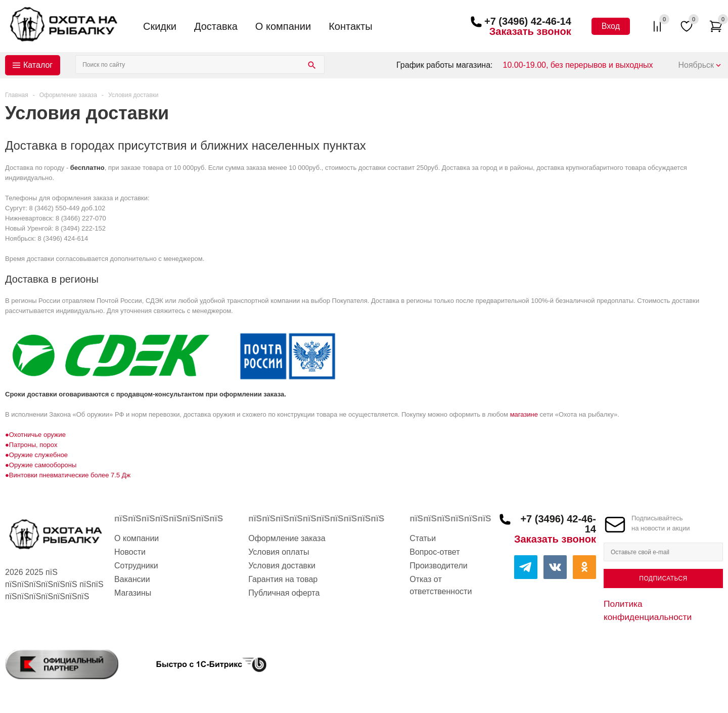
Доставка (216, 26)
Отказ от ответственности (441, 585)
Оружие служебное (38, 455)
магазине (524, 414)
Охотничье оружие (37, 435)
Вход (611, 26)
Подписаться (663, 578)
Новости (130, 552)
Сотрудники (136, 566)
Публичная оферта (284, 593)
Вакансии (132, 579)
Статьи (423, 538)
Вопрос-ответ (435, 552)
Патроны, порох (33, 445)
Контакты (350, 26)
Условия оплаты (279, 552)
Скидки (160, 26)
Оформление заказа (287, 538)
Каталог (38, 65)
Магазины (133, 593)
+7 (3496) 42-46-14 (528, 21)
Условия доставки (282, 566)
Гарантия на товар (283, 579)
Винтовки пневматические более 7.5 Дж (70, 475)
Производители (439, 566)
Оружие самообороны (43, 465)
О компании (283, 26)
